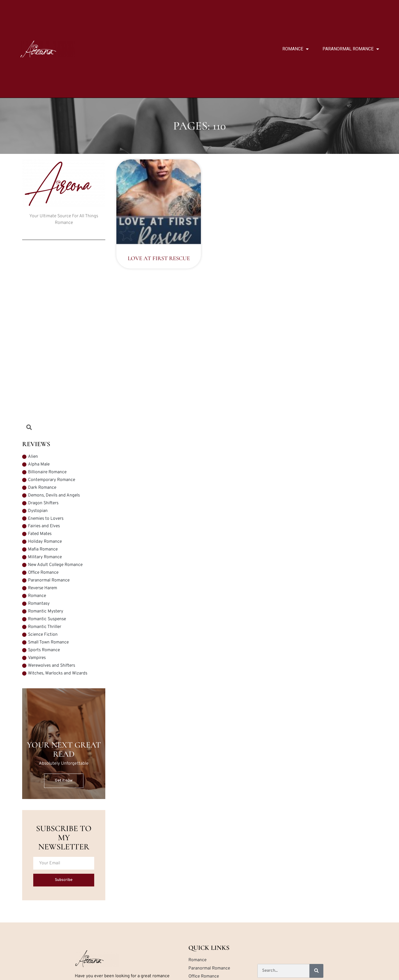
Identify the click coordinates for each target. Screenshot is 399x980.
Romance (296, 49)
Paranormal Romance (351, 49)
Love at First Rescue (159, 258)
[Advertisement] (64, 335)
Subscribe (64, 888)
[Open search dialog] (29, 428)
